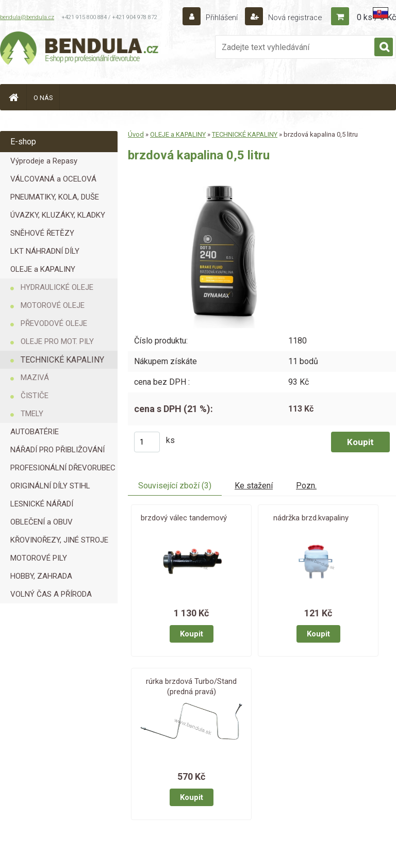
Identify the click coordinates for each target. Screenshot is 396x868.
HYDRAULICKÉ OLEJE (57, 287)
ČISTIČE (35, 396)
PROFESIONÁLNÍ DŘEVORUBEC (63, 468)
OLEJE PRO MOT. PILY (57, 341)
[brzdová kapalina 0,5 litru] (225, 185)
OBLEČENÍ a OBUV (42, 522)
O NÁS (43, 98)
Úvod (136, 134)
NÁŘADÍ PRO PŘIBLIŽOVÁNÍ (57, 450)
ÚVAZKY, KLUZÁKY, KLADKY (58, 215)
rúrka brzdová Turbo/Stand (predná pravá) (191, 686)
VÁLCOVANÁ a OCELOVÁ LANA (53, 181)
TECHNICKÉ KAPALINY (62, 360)
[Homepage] (13, 97)
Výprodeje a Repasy (44, 161)
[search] (384, 47)
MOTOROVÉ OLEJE (53, 305)
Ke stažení (254, 486)
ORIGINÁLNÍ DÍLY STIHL (50, 486)
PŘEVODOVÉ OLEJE (54, 323)
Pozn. (306, 486)
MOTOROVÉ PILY (39, 558)
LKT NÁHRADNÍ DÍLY (45, 251)
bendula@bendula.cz (27, 17)
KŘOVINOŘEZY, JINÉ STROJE (59, 540)
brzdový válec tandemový (184, 518)
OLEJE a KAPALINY (43, 269)
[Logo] (80, 50)
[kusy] (147, 442)
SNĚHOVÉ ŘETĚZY (42, 233)
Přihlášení (216, 17)
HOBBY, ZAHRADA (41, 576)
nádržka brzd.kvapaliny (311, 518)
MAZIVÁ (35, 378)
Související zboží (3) (175, 486)
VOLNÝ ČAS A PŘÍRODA (51, 594)
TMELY (32, 414)
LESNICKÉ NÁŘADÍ (42, 504)
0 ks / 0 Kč (376, 17)
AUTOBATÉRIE (35, 432)
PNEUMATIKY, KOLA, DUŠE (55, 197)
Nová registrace (292, 17)
